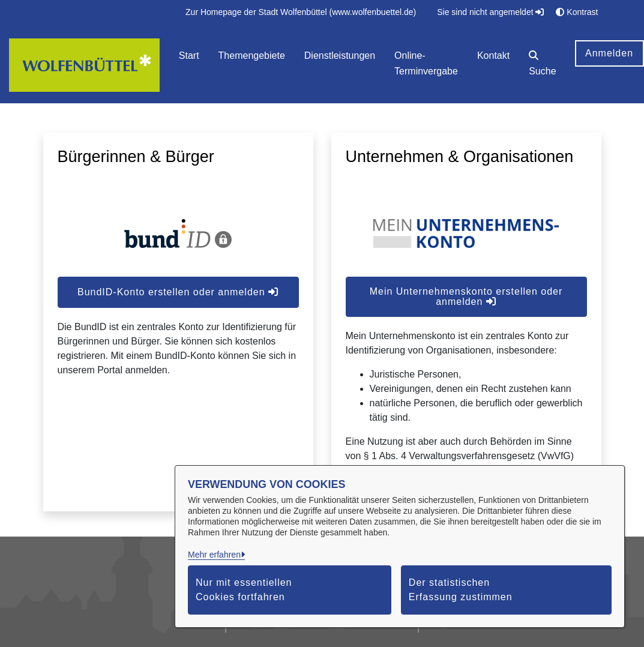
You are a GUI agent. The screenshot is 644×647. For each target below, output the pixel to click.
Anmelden (609, 53)
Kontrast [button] (577, 12)
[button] (542, 65)
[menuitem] (301, 12)
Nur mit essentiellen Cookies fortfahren (244, 590)
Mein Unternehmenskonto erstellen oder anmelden (466, 296)
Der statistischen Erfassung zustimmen (461, 590)
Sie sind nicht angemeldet (490, 12)
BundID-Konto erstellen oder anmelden (178, 292)
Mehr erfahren (214, 555)
